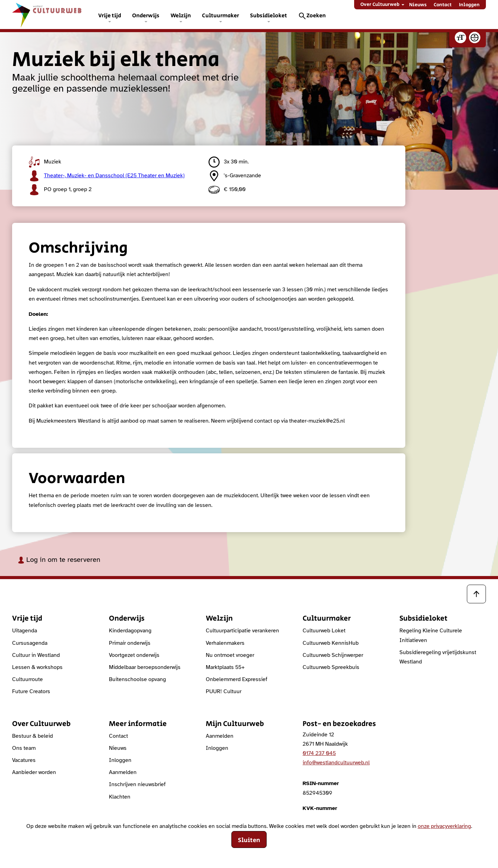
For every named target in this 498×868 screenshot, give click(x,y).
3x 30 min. (229, 162)
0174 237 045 (319, 753)
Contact (443, 5)
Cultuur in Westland (36, 655)
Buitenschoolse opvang (137, 679)
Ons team (24, 748)
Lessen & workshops (37, 667)
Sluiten (249, 840)
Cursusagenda (30, 643)
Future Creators (31, 691)
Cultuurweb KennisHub (331, 643)
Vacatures (24, 760)
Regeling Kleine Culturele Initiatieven (431, 635)
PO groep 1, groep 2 (60, 190)
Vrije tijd (110, 16)
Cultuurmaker (220, 16)
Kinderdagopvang (130, 631)
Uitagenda (25, 631)
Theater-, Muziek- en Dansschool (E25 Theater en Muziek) (107, 176)
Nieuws (418, 5)
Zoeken (316, 16)
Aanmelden (123, 772)
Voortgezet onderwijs (134, 655)
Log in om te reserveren (59, 560)
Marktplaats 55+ (225, 667)
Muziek (45, 162)
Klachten (120, 797)
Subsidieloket (269, 16)
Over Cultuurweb (380, 4)
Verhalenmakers (225, 643)
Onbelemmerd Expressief (237, 679)
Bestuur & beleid (33, 736)
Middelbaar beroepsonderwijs (145, 667)
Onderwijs (146, 16)
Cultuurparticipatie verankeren (242, 631)
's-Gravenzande (235, 176)
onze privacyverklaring (444, 826)
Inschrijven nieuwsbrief (137, 784)
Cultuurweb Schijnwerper (333, 655)
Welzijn (181, 16)
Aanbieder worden (34, 772)
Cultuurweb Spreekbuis (331, 667)
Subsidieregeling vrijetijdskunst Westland (438, 657)
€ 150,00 (227, 190)
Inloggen (469, 5)
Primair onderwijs (130, 643)
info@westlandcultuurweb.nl (336, 763)
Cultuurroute (27, 679)
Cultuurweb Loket (324, 631)
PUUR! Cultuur (224, 691)
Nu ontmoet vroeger (230, 655)
